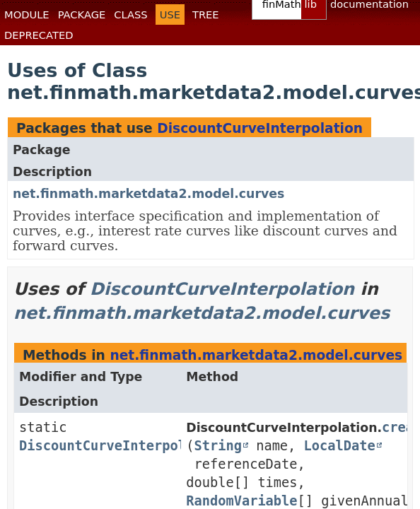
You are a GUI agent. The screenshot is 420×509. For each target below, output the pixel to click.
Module (27, 14)
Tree (206, 14)
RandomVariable (241, 501)
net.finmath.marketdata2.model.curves (148, 194)
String (218, 446)
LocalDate (340, 446)
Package (82, 14)
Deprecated (39, 35)
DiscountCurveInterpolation (260, 128)
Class (130, 14)
